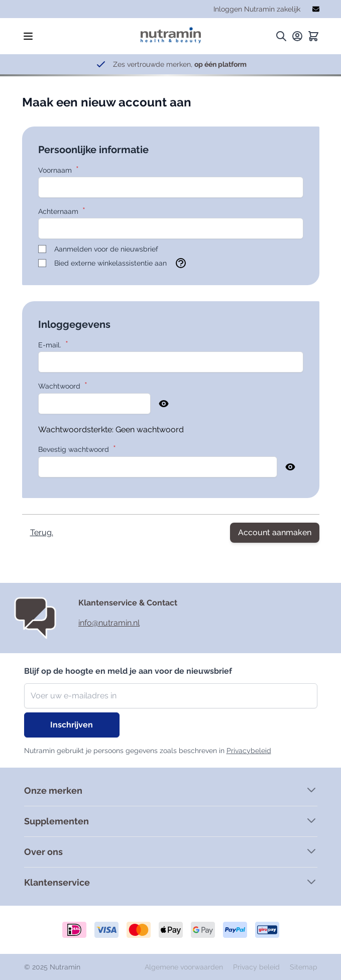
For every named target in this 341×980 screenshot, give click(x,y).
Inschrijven (72, 725)
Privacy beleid (257, 967)
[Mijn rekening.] (297, 36)
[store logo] (171, 32)
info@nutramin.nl (109, 623)
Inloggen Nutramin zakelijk (257, 9)
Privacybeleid (249, 751)
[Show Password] (164, 404)
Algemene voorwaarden (185, 967)
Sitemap (304, 967)
